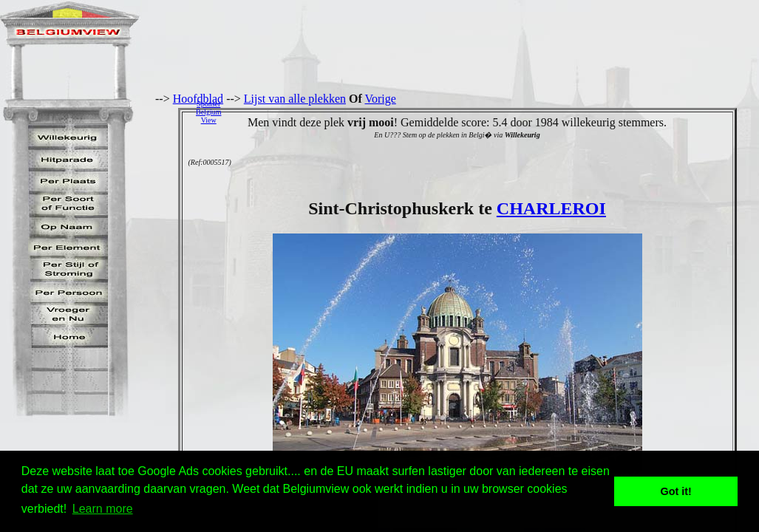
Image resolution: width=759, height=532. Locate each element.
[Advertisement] (494, 112)
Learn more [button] (103, 509)
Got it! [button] (676, 491)
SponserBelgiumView (208, 112)
